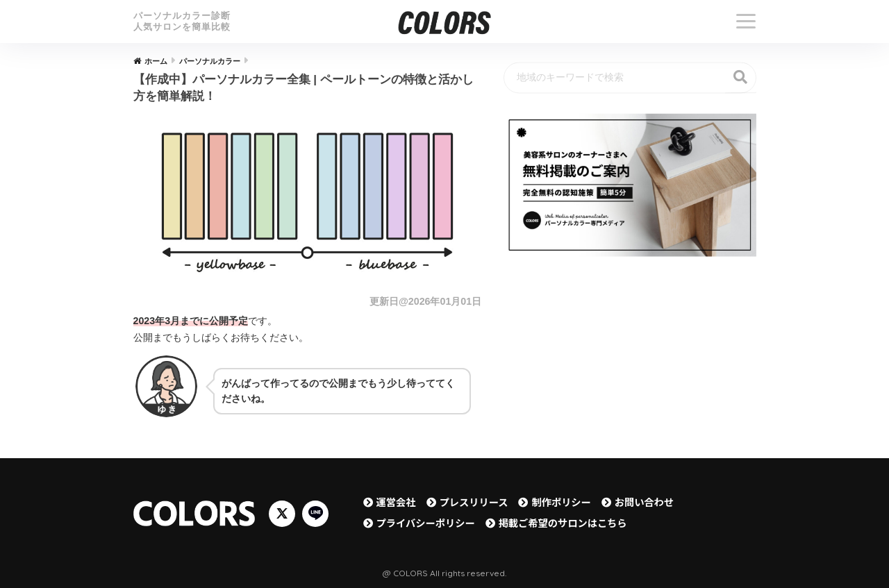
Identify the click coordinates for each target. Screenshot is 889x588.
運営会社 (396, 502)
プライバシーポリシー (426, 522)
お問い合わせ (644, 502)
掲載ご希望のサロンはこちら (563, 522)
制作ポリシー (561, 502)
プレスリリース (474, 502)
